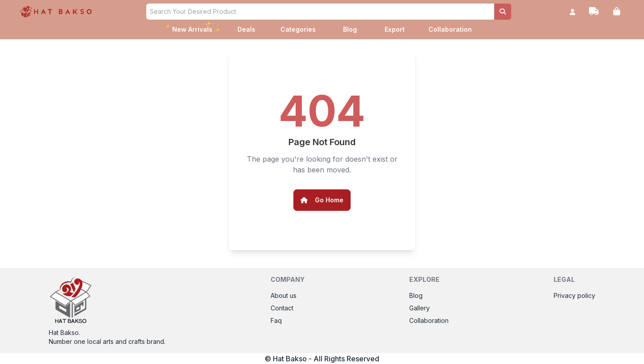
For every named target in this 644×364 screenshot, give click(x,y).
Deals (246, 29)
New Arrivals (192, 28)
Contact (282, 308)
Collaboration (450, 29)
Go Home (322, 200)
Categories (298, 29)
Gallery (419, 308)
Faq (276, 320)
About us (284, 295)
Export (395, 29)
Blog (350, 29)
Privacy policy (574, 295)
